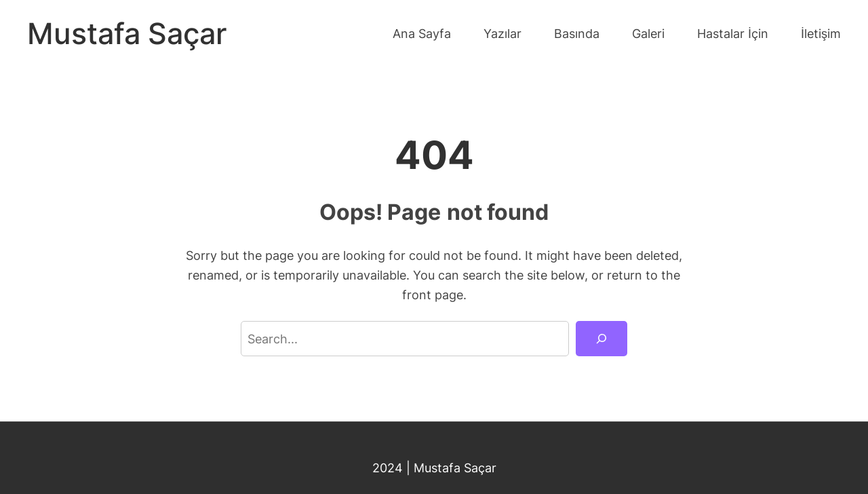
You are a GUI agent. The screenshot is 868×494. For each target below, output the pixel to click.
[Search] (601, 339)
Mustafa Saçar (127, 34)
